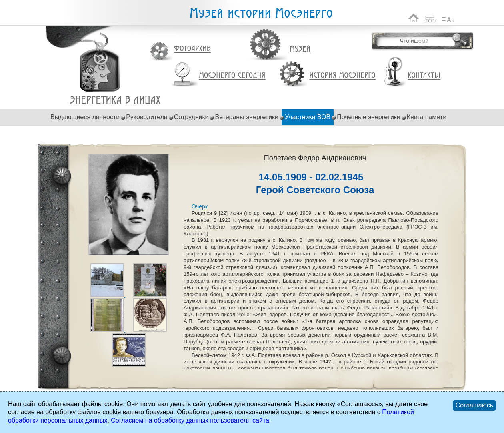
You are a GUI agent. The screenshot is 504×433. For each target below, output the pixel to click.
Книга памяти (427, 117)
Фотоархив (192, 49)
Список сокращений (448, 18)
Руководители (147, 117)
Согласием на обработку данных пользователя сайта (190, 420)
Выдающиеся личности (85, 117)
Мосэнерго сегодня (232, 76)
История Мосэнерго (343, 76)
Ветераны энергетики (247, 117)
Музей (300, 49)
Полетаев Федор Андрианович (115, 100)
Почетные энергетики (369, 117)
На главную (414, 18)
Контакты (424, 76)
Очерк (200, 206)
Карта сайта (430, 18)
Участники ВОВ (308, 117)
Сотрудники (191, 117)
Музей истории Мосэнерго (261, 13)
